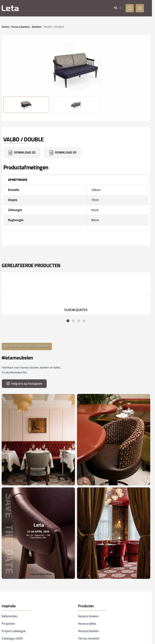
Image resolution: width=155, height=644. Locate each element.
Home (5, 27)
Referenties (10, 616)
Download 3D (63, 153)
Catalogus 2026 (12, 638)
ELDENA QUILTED (76, 310)
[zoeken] (130, 8)
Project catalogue (14, 631)
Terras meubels (89, 638)
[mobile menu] (140, 8)
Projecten (8, 624)
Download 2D (22, 153)
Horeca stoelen (88, 616)
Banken (37, 27)
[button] (4, 294)
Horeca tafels (87, 624)
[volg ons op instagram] (24, 384)
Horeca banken (21, 27)
